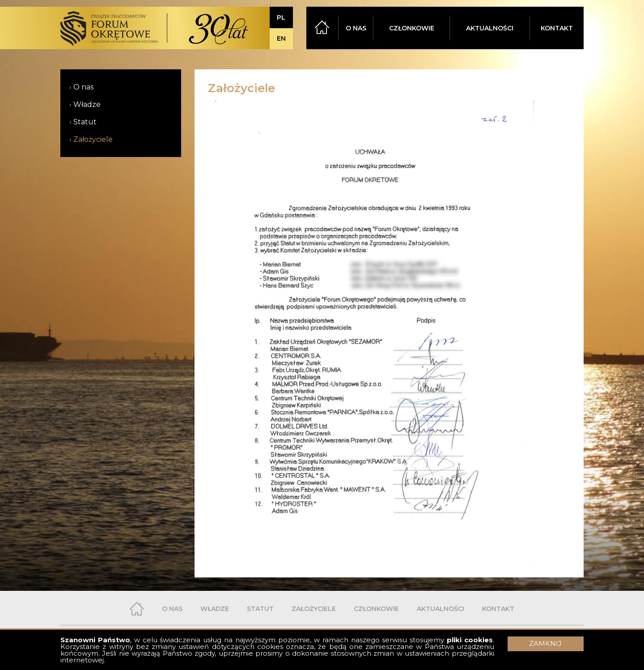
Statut (85, 122)
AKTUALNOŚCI (490, 28)
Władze (87, 104)
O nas (83, 87)
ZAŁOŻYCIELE (314, 609)
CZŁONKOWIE (412, 28)
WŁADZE (215, 609)
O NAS (356, 28)
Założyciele (93, 139)
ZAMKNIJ (545, 643)
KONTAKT (557, 28)
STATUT (260, 609)
